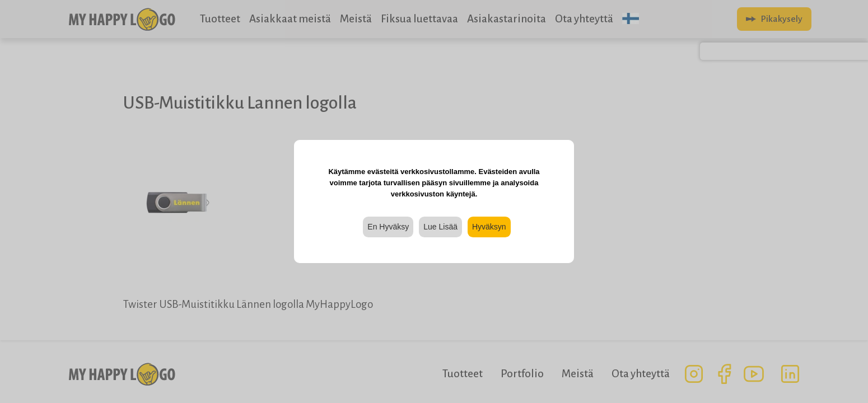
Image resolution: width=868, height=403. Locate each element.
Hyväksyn (489, 227)
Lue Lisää (440, 227)
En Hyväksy (388, 227)
